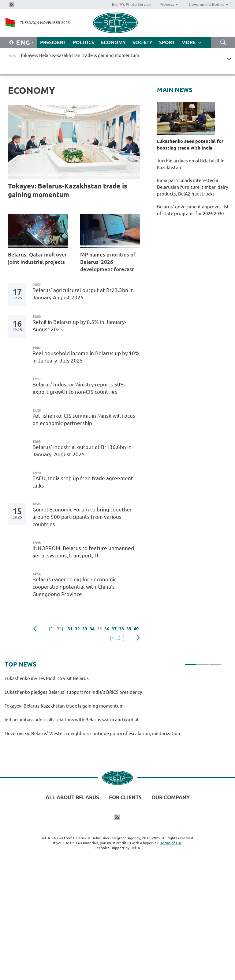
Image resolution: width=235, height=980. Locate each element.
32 (77, 629)
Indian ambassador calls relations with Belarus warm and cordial (73, 720)
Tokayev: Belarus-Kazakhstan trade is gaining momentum (68, 190)
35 (99, 629)
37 (114, 629)
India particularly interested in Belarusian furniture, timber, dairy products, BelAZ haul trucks (192, 187)
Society (142, 42)
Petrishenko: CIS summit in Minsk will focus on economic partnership (84, 419)
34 (92, 629)
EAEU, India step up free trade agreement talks (83, 482)
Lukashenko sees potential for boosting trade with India (190, 144)
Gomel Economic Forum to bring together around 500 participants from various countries (82, 517)
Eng (23, 42)
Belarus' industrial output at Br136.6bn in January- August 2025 (82, 451)
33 (85, 629)
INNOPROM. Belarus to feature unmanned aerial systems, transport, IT (83, 552)
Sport (167, 42)
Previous (35, 629)
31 (70, 629)
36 (107, 629)
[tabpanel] (113, 709)
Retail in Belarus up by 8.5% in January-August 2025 (79, 326)
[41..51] (117, 638)
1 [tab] (191, 662)
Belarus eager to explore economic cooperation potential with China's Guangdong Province (75, 587)
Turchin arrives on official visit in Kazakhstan (191, 164)
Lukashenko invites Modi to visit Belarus (48, 678)
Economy (113, 42)
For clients (125, 797)
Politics (84, 42)
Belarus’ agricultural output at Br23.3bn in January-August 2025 (83, 294)
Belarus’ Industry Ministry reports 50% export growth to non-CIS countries (79, 388)
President (53, 42)
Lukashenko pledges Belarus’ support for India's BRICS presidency (73, 692)
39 (129, 629)
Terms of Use (171, 843)
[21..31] (56, 629)
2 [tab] (203, 662)
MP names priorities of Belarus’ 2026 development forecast (109, 262)
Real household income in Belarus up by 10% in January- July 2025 (86, 357)
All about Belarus (72, 797)
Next (138, 638)
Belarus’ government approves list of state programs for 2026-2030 (193, 210)
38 (121, 629)
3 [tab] (215, 662)
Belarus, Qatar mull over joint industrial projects (37, 258)
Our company (171, 797)
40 (136, 629)
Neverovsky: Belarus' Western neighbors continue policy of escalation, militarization (92, 733)
